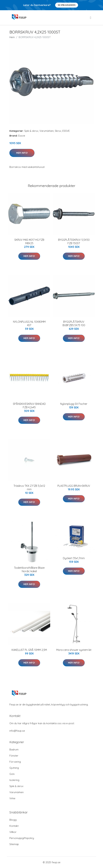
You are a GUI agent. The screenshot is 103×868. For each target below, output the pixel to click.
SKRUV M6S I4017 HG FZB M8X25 (29, 241)
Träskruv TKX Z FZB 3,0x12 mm (29, 488)
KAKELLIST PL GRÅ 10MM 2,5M (29, 650)
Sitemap (14, 844)
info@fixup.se (17, 731)
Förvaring (15, 762)
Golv (12, 774)
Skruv (58, 131)
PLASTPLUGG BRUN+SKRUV (74, 486)
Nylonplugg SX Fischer (74, 404)
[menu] (91, 18)
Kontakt (14, 826)
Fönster (14, 756)
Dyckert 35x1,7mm (74, 558)
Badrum (14, 750)
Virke (12, 798)
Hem (12, 37)
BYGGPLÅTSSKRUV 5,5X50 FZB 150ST (74, 241)
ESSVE (66, 131)
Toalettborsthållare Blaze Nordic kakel (29, 569)
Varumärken (47, 131)
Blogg (13, 820)
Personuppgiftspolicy (22, 838)
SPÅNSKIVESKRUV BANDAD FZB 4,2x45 (29, 406)
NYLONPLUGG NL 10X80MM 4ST (29, 323)
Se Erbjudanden (67, 5)
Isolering (14, 780)
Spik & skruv (31, 131)
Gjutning (14, 768)
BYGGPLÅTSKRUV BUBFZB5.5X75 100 (74, 323)
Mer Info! (22, 153)
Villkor (13, 832)
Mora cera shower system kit (74, 650)
